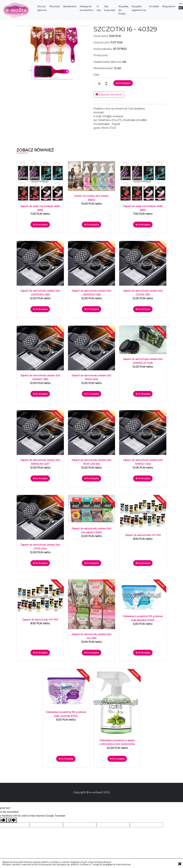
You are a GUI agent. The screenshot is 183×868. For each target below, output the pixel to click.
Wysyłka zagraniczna (139, 8)
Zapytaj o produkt (109, 94)
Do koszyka (123, 83)
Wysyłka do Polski (123, 10)
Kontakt (154, 6)
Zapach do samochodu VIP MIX (143, 535)
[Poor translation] (12, 820)
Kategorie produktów (87, 8)
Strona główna (42, 8)
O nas (99, 8)
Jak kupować (110, 8)
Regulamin (169, 6)
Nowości (55, 6)
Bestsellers (70, 6)
